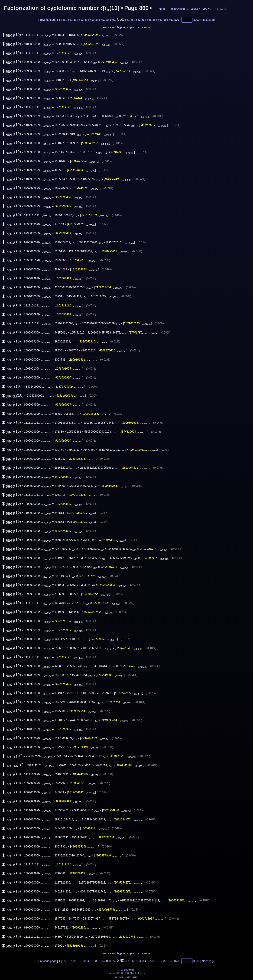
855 (92, 20)
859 (114, 20)
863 (138, 20)
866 (155, 20)
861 (127, 20)
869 (171, 20)
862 (133, 20)
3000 (196, 20)
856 (98, 20)
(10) (11, 35)
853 (81, 20)
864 (144, 20)
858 (109, 20)
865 (149, 20)
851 (70, 20)
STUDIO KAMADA (199, 9)
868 (166, 20)
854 (87, 20)
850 (65, 20)
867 (160, 20)
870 (177, 20)
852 (76, 20)
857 (103, 20)
